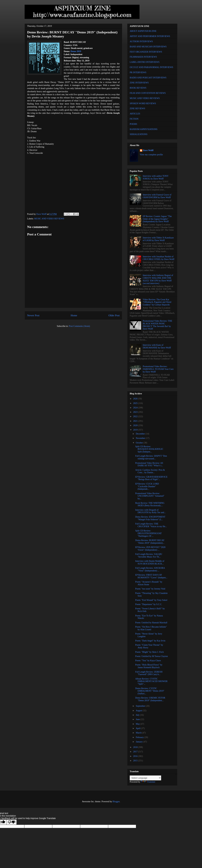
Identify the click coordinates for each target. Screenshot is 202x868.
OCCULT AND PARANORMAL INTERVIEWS (151, 67)
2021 (136, 421)
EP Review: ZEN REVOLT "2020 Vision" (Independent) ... (150, 549)
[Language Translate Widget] (145, 778)
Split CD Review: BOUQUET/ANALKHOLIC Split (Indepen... (149, 449)
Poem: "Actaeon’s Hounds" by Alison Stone (149, 583)
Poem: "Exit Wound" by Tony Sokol (151, 600)
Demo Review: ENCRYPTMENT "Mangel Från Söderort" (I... (150, 518)
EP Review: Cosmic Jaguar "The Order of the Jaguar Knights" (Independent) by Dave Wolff (157, 219)
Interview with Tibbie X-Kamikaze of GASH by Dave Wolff (158, 239)
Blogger (116, 802)
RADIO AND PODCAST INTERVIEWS (148, 78)
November (141, 438)
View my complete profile (151, 155)
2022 (136, 416)
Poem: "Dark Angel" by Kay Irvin (150, 641)
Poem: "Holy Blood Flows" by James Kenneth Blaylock (149, 666)
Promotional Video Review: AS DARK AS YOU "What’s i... (149, 464)
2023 (136, 412)
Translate (148, 782)
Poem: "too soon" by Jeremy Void (150, 589)
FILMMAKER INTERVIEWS (143, 57)
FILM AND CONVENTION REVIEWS (148, 93)
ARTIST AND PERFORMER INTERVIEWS (150, 36)
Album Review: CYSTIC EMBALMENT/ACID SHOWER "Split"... (151, 681)
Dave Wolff (148, 150)
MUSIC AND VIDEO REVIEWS (49, 219)
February (140, 737)
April (138, 728)
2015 (136, 761)
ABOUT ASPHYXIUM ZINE (143, 31)
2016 (136, 756)
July (138, 715)
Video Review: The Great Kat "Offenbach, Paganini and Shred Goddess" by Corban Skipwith (157, 302)
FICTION (134, 119)
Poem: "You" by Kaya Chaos (148, 661)
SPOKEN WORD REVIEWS (143, 103)
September (141, 706)
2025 (136, 403)
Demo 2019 (76, 51)
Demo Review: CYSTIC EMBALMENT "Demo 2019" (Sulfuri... (150, 691)
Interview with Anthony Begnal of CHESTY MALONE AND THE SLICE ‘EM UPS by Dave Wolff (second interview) (158, 279)
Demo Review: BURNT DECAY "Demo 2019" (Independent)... (150, 542)
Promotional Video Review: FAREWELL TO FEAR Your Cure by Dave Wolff (158, 369)
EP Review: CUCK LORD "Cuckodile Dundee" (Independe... (147, 486)
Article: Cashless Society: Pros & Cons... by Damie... (150, 471)
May (138, 724)
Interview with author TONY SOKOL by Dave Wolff (156, 177)
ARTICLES (135, 114)
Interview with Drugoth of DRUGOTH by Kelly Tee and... (150, 511)
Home (74, 315)
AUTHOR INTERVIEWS (141, 41)
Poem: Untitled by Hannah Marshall (151, 623)
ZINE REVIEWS (137, 108)
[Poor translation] (12, 822)
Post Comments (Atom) (79, 326)
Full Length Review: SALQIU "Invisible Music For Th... (149, 555)
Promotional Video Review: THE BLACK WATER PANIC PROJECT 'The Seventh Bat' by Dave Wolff (157, 325)
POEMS (133, 124)
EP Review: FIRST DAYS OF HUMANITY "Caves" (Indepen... (151, 576)
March (139, 733)
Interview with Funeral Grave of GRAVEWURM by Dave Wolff (157, 196)
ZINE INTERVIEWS (139, 83)
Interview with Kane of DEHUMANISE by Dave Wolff (157, 346)
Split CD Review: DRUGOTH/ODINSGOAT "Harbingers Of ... (148, 533)
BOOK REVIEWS (138, 88)
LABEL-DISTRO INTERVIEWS (145, 62)
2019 (136, 430)
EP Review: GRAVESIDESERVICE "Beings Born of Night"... (151, 478)
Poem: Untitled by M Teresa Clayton (151, 656)
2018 (136, 747)
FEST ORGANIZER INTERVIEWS (146, 52)
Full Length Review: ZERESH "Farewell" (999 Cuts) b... (149, 673)
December (141, 434)
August (139, 711)
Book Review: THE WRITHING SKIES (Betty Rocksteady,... (150, 504)
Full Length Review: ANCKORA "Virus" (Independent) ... (150, 569)
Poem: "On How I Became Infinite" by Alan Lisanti (151, 628)
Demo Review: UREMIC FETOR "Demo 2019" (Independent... (150, 699)
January (139, 742)
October (140, 443)
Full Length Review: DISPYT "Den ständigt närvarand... (151, 457)
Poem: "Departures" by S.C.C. (149, 604)
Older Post (114, 315)
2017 (136, 752)
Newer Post (33, 315)
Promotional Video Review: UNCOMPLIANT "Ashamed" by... (150, 496)
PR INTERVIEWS (138, 72)
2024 (136, 408)
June (138, 719)
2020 (136, 425)
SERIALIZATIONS (139, 134)
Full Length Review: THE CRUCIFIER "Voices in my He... (151, 525)
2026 (136, 399)
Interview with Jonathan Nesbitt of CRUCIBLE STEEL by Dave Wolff (159, 258)
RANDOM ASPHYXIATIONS (144, 129)
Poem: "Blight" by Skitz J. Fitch (149, 652)
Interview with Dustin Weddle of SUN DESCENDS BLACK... (150, 562)
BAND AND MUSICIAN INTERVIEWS (148, 47)
